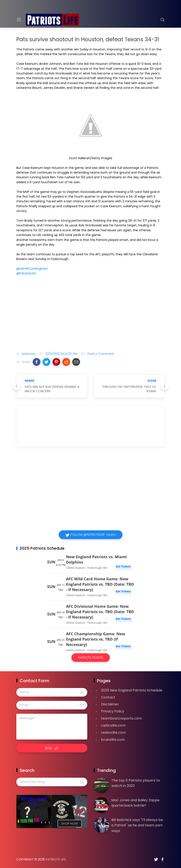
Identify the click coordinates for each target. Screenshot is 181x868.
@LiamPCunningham (32, 269)
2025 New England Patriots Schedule (132, 690)
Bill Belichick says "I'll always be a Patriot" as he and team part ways (137, 825)
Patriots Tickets (91, 658)
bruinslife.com (113, 740)
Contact (108, 697)
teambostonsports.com (121, 718)
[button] (37, 362)
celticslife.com (113, 725)
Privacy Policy (113, 711)
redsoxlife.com (113, 733)
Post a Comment (100, 354)
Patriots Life (56, 859)
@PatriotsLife (26, 273)
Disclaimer (110, 704)
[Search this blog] (52, 782)
